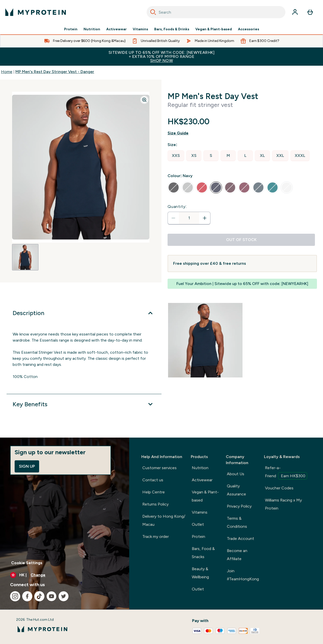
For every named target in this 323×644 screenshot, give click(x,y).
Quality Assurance (236, 490)
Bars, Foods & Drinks (172, 29)
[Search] (153, 12)
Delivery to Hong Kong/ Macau (164, 520)
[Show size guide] (242, 133)
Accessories (249, 29)
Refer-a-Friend (286, 472)
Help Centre (154, 492)
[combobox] (216, 12)
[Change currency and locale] (65, 575)
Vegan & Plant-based (214, 29)
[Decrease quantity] (173, 218)
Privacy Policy (239, 506)
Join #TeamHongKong (243, 575)
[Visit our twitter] (64, 596)
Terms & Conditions (237, 522)
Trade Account (240, 539)
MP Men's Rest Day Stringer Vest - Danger (55, 72)
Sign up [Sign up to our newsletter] (27, 466)
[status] (189, 218)
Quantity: (177, 207)
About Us (236, 474)
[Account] (295, 12)
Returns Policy (155, 504)
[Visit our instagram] (15, 596)
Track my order (156, 536)
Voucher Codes (279, 488)
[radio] (176, 156)
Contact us (153, 480)
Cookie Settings (27, 563)
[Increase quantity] (205, 218)
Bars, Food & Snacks (203, 553)
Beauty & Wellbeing (200, 573)
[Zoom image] (144, 100)
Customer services (159, 468)
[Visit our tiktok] (39, 596)
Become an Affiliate (237, 555)
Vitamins (140, 29)
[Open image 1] (25, 257)
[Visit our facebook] (27, 596)
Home (7, 72)
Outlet (198, 524)
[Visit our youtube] (51, 596)
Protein (71, 29)
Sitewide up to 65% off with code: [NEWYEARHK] (161, 56)
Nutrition (92, 29)
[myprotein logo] (36, 12)
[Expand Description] (84, 313)
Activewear (116, 29)
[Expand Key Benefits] (84, 404)
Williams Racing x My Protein (283, 504)
